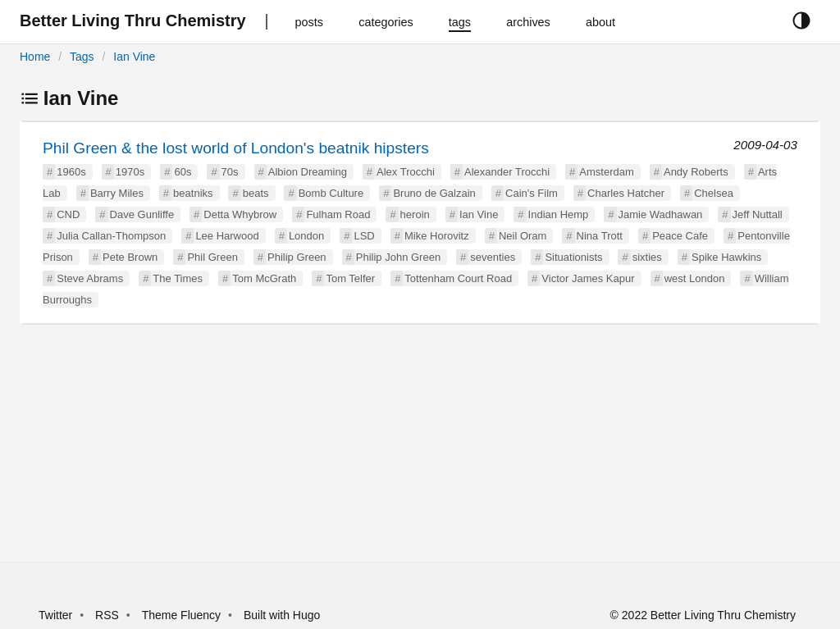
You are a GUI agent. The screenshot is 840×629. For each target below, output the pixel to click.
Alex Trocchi (406, 172)
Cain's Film (532, 193)
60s (183, 172)
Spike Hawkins (726, 257)
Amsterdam (606, 172)
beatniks (193, 193)
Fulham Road (338, 214)
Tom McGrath (264, 278)
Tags (82, 57)
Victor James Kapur (588, 278)
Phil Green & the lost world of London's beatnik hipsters (236, 148)
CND (68, 214)
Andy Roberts (696, 172)
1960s (71, 172)
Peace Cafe (680, 236)
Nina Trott (600, 236)
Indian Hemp (559, 214)
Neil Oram (523, 236)
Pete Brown (130, 257)
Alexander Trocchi (507, 172)
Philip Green (297, 257)
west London (695, 278)
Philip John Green (398, 257)
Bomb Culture (331, 193)
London (306, 236)
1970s (130, 172)
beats (256, 193)
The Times (178, 278)
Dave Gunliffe (142, 214)
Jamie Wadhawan (661, 214)
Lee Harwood (227, 236)
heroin (415, 214)
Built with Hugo (282, 615)
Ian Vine (134, 57)
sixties (647, 257)
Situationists (573, 257)
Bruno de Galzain (434, 193)
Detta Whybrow (240, 214)
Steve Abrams (90, 278)
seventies (493, 257)
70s (230, 172)
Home (35, 57)
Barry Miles (117, 193)
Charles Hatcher (626, 193)
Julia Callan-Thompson (111, 236)
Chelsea (714, 193)
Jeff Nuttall (758, 214)
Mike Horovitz (437, 236)
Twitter (55, 615)
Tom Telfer (350, 278)
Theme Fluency (183, 615)
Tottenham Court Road (458, 278)
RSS (107, 615)
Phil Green (212, 257)
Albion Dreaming (308, 172)
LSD (364, 236)
